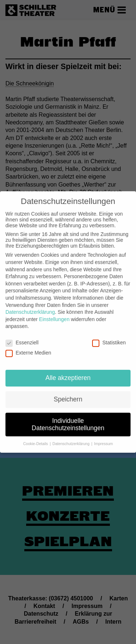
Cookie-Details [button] (36, 437)
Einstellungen (54, 313)
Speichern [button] (68, 393)
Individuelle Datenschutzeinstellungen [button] (68, 418)
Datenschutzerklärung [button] (72, 437)
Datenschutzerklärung (30, 306)
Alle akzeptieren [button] (68, 371)
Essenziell (22, 336)
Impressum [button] (103, 437)
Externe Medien (28, 347)
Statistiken (109, 336)
